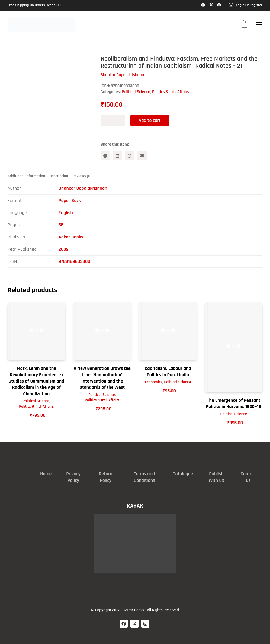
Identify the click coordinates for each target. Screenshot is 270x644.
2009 (64, 249)
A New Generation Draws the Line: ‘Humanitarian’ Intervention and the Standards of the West (102, 378)
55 (61, 225)
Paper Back (70, 200)
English (66, 213)
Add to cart (150, 120)
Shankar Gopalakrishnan (83, 188)
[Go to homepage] (41, 25)
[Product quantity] (113, 120)
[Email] (142, 156)
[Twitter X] (134, 624)
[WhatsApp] (130, 156)
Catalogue (183, 474)
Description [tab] (59, 176)
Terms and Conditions (144, 477)
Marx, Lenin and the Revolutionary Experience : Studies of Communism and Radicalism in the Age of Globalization (36, 381)
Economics (154, 382)
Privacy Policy (73, 477)
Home (46, 474)
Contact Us (248, 477)
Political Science (136, 92)
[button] (259, 25)
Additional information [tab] (26, 176)
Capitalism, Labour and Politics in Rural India (168, 371)
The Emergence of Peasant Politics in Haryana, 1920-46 (234, 403)
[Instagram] (145, 624)
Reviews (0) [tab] (82, 176)
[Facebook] (105, 156)
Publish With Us (216, 477)
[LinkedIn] (118, 156)
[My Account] (246, 5)
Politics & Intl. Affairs (171, 92)
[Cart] (244, 25)
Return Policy (106, 477)
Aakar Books (71, 237)
